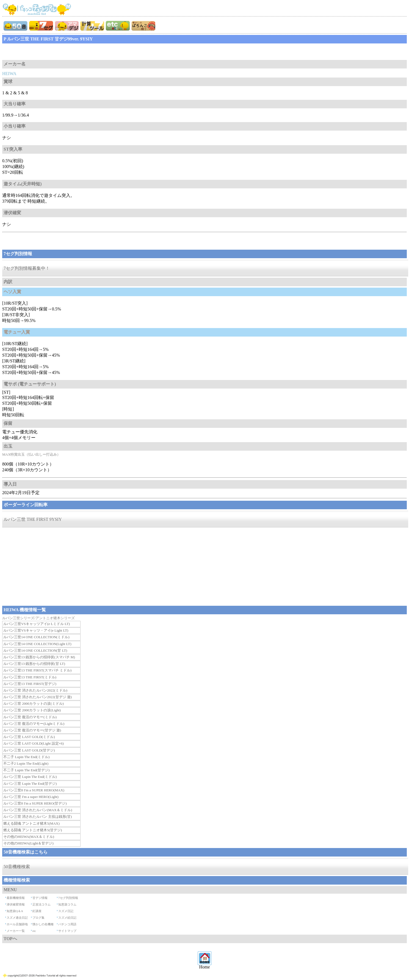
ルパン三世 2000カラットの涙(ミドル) (34, 704)
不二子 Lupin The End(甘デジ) (26, 770)
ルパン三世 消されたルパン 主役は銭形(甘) (38, 817)
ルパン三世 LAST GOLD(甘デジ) (29, 750)
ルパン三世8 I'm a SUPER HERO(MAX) (34, 790)
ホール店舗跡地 (17, 924)
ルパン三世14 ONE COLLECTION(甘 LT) (35, 650)
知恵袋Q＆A (15, 911)
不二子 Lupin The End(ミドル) (26, 757)
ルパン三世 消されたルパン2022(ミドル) (35, 690)
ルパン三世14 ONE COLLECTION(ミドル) (36, 637)
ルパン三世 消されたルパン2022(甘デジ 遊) (38, 697)
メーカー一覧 (16, 931)
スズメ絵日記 (67, 918)
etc (34, 931)
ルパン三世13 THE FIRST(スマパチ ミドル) (37, 670)
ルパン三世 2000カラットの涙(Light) (32, 710)
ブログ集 (38, 918)
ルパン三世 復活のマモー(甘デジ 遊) (32, 730)
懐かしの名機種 (43, 924)
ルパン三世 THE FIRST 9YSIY (33, 519)
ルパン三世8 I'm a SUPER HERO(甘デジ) (35, 803)
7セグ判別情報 (68, 898)
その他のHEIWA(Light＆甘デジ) (28, 843)
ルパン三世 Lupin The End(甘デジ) (30, 784)
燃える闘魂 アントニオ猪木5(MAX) (31, 823)
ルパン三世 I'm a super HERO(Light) (31, 797)
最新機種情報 (16, 898)
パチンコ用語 (67, 924)
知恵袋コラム (67, 904)
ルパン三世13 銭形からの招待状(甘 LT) (34, 664)
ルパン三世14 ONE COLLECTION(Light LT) (37, 644)
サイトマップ (67, 931)
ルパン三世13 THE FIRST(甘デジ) (30, 684)
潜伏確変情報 (16, 904)
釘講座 (37, 911)
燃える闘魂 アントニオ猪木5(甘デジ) (33, 830)
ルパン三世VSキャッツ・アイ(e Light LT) (36, 630)
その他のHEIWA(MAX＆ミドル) (29, 837)
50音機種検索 (17, 867)
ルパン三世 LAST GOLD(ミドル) (29, 737)
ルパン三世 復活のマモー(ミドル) (30, 717)
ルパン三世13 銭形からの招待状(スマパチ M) (39, 657)
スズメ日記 (66, 911)
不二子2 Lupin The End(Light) (26, 763)
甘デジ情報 (40, 898)
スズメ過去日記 (17, 918)
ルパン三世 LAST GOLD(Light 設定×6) (34, 743)
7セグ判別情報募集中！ (27, 268)
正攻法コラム (42, 904)
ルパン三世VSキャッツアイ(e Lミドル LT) (37, 624)
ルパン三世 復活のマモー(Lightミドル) (34, 724)
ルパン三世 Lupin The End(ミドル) (30, 777)
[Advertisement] (46, 52)
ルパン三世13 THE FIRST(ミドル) (30, 677)
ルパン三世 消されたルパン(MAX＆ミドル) (38, 810)
